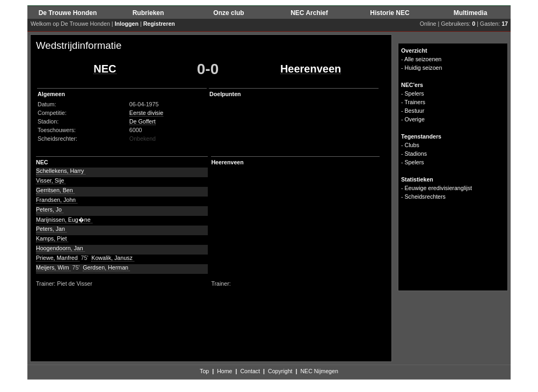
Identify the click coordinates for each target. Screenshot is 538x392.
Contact (250, 371)
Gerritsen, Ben (55, 190)
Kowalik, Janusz (112, 258)
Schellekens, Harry (61, 171)
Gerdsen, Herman (106, 267)
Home (224, 371)
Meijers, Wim (53, 267)
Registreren (159, 24)
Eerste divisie (146, 113)
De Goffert (143, 121)
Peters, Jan (51, 229)
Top (204, 371)
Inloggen (127, 24)
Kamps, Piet (52, 238)
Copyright (280, 371)
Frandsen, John (57, 200)
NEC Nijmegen (319, 371)
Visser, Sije (51, 180)
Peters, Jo (50, 209)
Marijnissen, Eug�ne (64, 220)
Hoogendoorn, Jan (60, 248)
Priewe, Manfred (58, 258)
